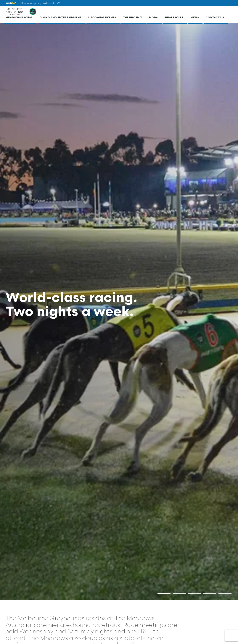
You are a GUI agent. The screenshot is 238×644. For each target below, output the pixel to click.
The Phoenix (133, 19)
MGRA (153, 19)
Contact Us (215, 19)
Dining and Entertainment (60, 19)
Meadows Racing (19, 19)
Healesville (174, 19)
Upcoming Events (102, 19)
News (195, 19)
